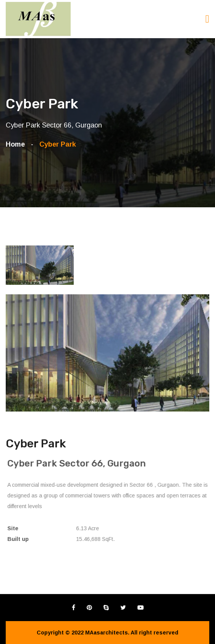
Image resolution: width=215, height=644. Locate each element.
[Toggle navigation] (207, 19)
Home (17, 144)
